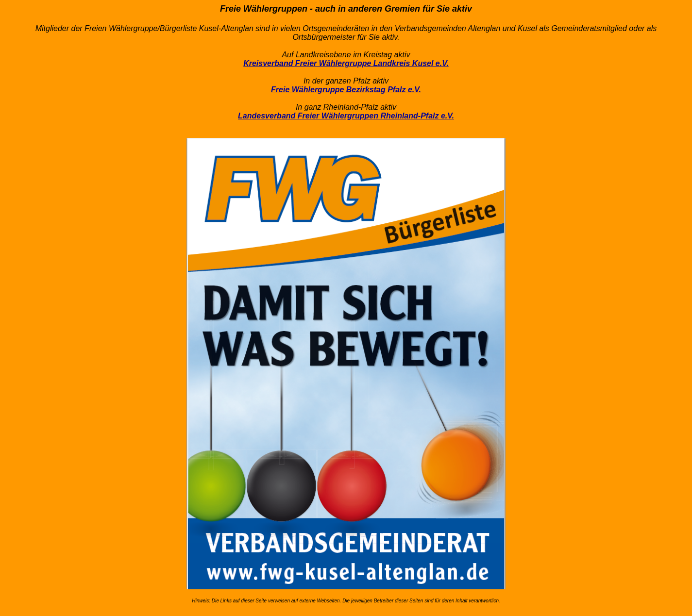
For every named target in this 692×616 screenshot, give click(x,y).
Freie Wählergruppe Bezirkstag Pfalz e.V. (346, 90)
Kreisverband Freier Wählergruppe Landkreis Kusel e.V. (346, 63)
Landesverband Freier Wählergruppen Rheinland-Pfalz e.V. (346, 116)
